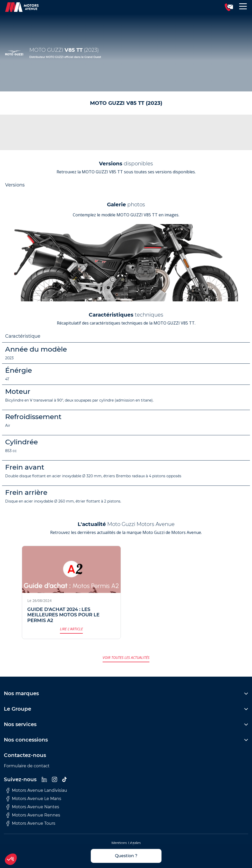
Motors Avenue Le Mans (34, 799)
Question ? (126, 856)
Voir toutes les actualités (126, 657)
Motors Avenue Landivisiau (37, 790)
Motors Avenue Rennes (33, 815)
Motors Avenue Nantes (33, 807)
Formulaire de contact (27, 766)
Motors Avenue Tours (31, 823)
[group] (126, 263)
